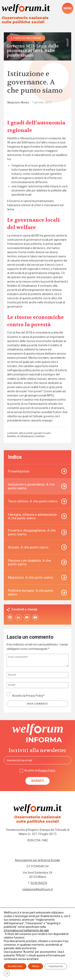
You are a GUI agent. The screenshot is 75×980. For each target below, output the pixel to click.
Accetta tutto (15, 966)
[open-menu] (68, 8)
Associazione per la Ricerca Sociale (37, 860)
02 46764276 (39, 883)
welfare (40, 436)
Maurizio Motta (18, 102)
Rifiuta (35, 966)
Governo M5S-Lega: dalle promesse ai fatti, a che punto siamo (33, 51)
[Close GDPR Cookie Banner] (7, 973)
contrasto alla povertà (20, 433)
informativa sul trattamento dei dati (26, 930)
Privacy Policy (34, 696)
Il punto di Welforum (26, 38)
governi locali (42, 433)
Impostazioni (56, 966)
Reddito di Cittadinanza (21, 436)
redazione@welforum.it (38, 889)
